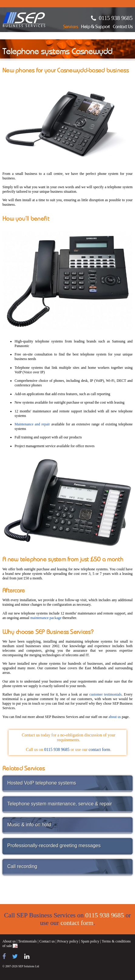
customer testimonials (105, 694)
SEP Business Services (24, 20)
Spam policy (90, 941)
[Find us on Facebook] (4, 956)
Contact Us (123, 27)
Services (71, 27)
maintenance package (46, 618)
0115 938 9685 (116, 18)
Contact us (47, 941)
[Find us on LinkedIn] (27, 956)
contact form (99, 750)
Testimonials (27, 941)
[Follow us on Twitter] (15, 956)
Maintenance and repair (32, 424)
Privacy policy (68, 941)
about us (115, 717)
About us (9, 941)
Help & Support (95, 27)
